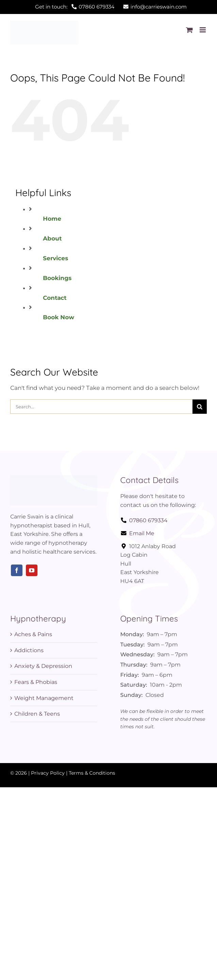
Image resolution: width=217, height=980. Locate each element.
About (52, 238)
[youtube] (32, 570)
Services (56, 258)
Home (52, 219)
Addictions (29, 650)
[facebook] (17, 570)
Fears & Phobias (36, 682)
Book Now (59, 317)
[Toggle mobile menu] (203, 30)
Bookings (57, 278)
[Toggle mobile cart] (189, 30)
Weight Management (44, 698)
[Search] (200, 407)
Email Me (137, 533)
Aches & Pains (33, 634)
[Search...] (101, 407)
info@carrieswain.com (155, 7)
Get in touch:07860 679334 (75, 7)
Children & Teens (37, 714)
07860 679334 (144, 520)
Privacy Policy (48, 773)
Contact (55, 298)
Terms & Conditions (92, 773)
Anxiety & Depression (43, 666)
